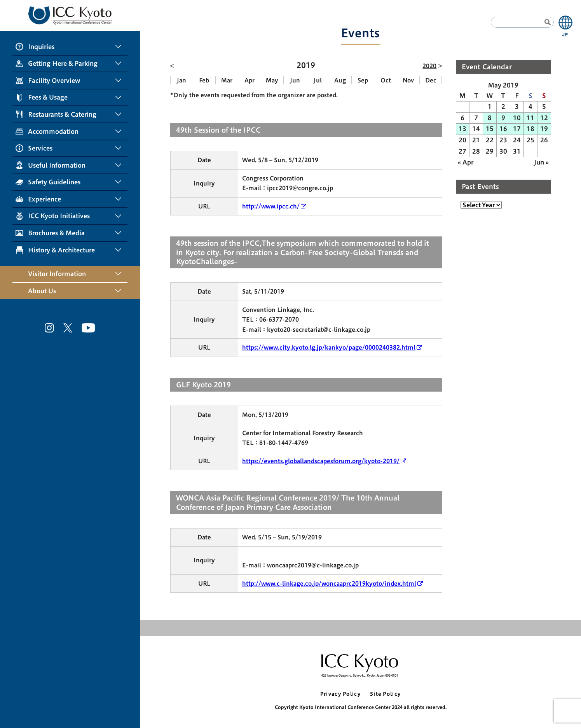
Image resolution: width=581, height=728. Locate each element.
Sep (363, 80)
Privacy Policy (340, 694)
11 (530, 118)
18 (530, 129)
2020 (429, 66)
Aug (340, 80)
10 (517, 118)
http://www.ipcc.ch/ (271, 206)
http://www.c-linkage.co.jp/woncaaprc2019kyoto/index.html (329, 584)
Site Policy (385, 694)
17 (517, 129)
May (272, 80)
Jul (318, 80)
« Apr (466, 162)
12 (544, 118)
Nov (408, 80)
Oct (386, 80)
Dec (431, 80)
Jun (295, 80)
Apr (249, 80)
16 (503, 129)
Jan (181, 80)
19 (544, 129)
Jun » (541, 162)
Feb (204, 80)
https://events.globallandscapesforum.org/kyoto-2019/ (321, 461)
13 (462, 129)
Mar (227, 80)
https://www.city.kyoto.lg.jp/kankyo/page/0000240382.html (329, 347)
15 (490, 129)
